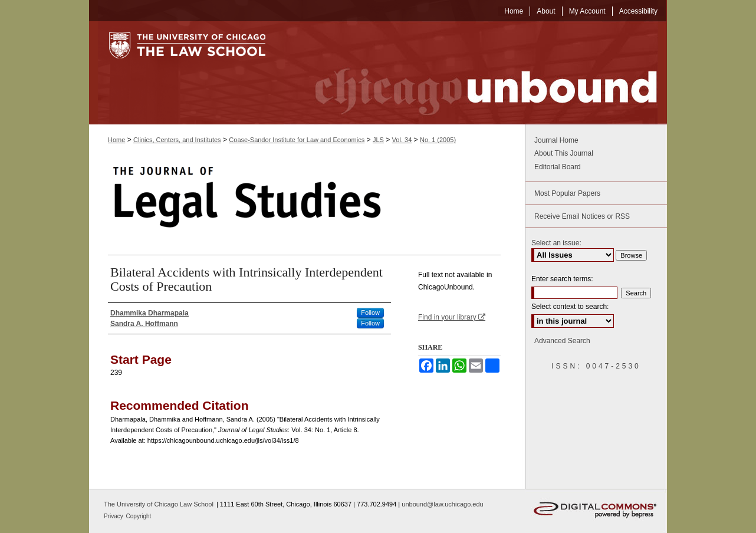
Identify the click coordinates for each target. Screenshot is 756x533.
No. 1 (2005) (438, 140)
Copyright (139, 516)
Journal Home (556, 140)
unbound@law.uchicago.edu (442, 504)
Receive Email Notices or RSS (582, 216)
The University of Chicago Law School (159, 504)
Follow (370, 312)
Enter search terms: (562, 279)
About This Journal (564, 153)
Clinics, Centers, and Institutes (177, 140)
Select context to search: (570, 307)
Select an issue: (556, 243)
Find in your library (452, 317)
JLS (378, 140)
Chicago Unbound (475, 73)
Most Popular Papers (567, 193)
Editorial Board (558, 167)
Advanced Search (562, 341)
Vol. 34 (402, 140)
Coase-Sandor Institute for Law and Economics (297, 140)
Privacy (114, 516)
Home (116, 140)
